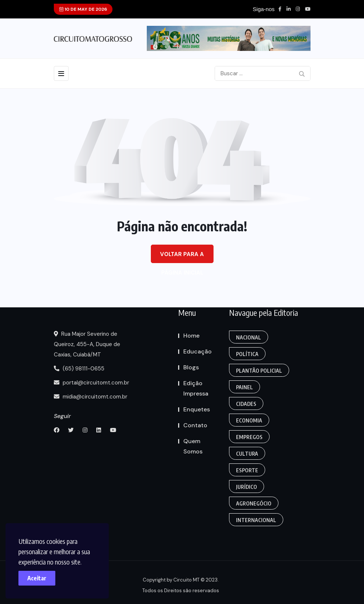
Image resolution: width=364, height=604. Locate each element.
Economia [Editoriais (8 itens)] (249, 420)
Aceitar (37, 578)
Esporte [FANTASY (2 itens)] (247, 470)
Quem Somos (193, 446)
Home (191, 336)
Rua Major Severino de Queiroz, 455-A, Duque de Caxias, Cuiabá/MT (87, 344)
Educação (197, 351)
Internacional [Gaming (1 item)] (256, 520)
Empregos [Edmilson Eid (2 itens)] (249, 437)
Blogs (191, 367)
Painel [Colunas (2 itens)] (245, 387)
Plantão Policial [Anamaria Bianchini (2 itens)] (259, 371)
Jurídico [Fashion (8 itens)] (247, 487)
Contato (195, 425)
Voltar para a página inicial (182, 257)
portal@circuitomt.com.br (91, 383)
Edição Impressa (196, 388)
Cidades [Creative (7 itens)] (246, 404)
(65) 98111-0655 (79, 369)
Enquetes (197, 409)
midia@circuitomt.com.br (91, 397)
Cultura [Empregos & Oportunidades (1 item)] (247, 454)
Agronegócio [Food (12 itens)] (254, 503)
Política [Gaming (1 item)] (247, 354)
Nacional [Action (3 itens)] (249, 337)
